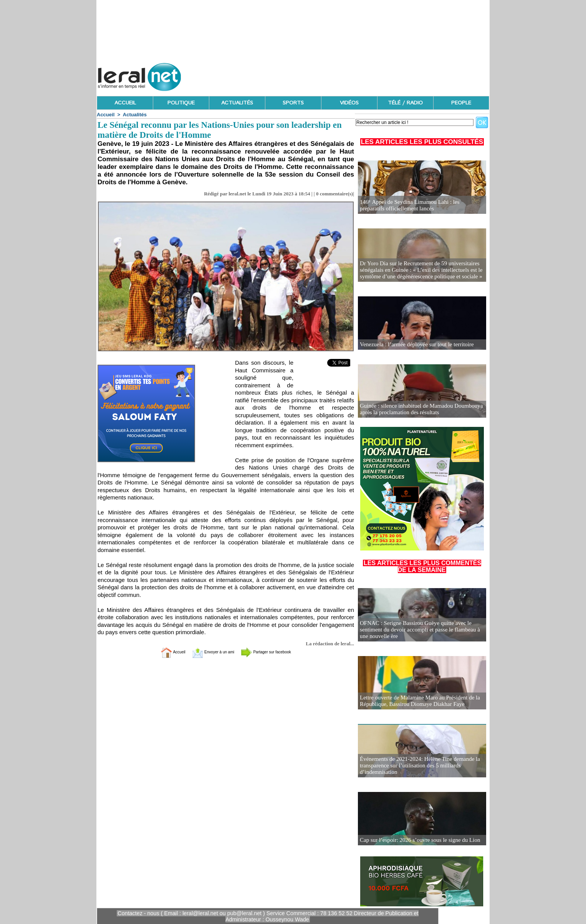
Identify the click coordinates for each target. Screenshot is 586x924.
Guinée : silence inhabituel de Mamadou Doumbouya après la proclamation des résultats (417, 409)
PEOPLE (461, 103)
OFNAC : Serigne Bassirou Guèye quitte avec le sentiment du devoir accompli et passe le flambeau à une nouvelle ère (420, 630)
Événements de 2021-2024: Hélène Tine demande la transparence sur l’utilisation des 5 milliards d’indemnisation (416, 766)
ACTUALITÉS (237, 103)
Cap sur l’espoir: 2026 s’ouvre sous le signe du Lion (416, 840)
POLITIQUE (181, 103)
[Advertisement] (349, 75)
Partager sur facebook (277, 652)
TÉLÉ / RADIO (405, 103)
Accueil (106, 115)
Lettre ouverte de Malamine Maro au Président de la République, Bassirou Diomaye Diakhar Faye (416, 701)
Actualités (135, 115)
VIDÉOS (349, 103)
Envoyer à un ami (207, 652)
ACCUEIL (125, 103)
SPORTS (293, 103)
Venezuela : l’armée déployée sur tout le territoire (413, 345)
